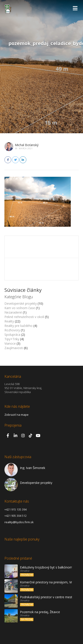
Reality (9, 321)
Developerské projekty (21, 303)
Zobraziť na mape (16, 415)
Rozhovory (12, 330)
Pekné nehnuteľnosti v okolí (24, 317)
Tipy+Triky (12, 339)
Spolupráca (12, 335)
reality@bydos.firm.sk (19, 522)
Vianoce (10, 343)
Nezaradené (13, 312)
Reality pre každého (18, 326)
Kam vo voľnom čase (20, 308)
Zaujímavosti (14, 348)
